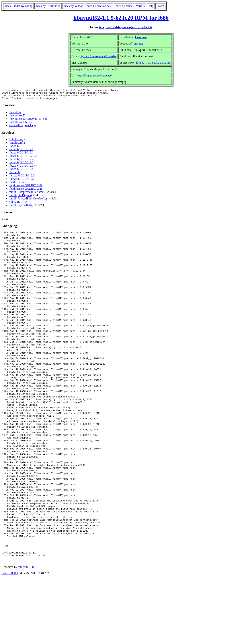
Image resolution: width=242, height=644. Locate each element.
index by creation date (99, 6)
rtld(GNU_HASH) (20, 204)
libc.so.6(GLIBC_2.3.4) (23, 168)
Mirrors (140, 6)
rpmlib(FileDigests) (20, 197)
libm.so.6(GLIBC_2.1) (22, 181)
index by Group (23, 6)
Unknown (141, 37)
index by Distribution (48, 6)
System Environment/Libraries (98, 56)
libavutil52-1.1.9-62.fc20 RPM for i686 (121, 18)
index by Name (124, 6)
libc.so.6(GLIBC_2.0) (22, 151)
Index (8, 6)
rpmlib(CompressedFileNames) (27, 194)
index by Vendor (73, 6)
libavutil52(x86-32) (20, 124)
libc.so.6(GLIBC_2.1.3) (23, 158)
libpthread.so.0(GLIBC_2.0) (25, 188)
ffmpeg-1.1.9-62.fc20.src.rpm (153, 63)
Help (151, 6)
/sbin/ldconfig (17, 142)
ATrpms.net (136, 44)
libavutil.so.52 (17, 118)
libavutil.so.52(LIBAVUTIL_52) (28, 121)
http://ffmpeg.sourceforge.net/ (94, 75)
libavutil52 (15, 114)
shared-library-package (22, 127)
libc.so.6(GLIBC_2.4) (22, 171)
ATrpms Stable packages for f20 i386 (125, 27)
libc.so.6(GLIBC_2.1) (22, 155)
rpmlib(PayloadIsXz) (21, 207)
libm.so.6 (14, 174)
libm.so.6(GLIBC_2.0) (22, 178)
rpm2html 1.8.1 (27, 633)
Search (161, 6)
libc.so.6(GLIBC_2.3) (22, 165)
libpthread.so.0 (17, 184)
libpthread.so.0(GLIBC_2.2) (25, 191)
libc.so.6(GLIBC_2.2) (22, 161)
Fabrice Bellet (10, 639)
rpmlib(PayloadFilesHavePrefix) (28, 201)
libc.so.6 (14, 148)
